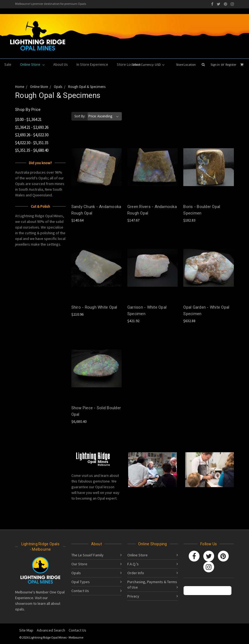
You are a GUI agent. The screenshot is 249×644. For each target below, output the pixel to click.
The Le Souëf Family (87, 555)
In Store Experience (92, 64)
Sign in (215, 65)
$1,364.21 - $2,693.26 (32, 127)
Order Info (136, 573)
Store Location (186, 65)
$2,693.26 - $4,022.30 (32, 135)
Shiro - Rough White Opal (94, 307)
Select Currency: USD (148, 65)
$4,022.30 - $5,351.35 (32, 143)
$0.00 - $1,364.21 (28, 119)
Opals (76, 573)
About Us (61, 64)
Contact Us (80, 591)
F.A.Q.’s (133, 564)
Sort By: (80, 116)
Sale (8, 64)
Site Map (26, 630)
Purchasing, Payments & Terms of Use (152, 584)
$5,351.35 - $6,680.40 (32, 150)
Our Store (79, 564)
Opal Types (81, 582)
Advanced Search (51, 630)
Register (231, 65)
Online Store (32, 64)
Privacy (133, 596)
